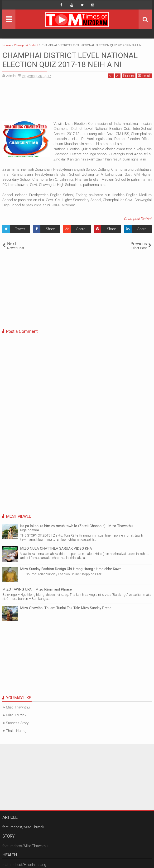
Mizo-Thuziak (16, 715)
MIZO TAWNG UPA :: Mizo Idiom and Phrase (37, 589)
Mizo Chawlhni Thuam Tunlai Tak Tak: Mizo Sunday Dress (66, 608)
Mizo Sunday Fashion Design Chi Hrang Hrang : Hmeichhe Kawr (70, 569)
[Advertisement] (77, 102)
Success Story (17, 723)
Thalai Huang (16, 731)
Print (129, 76)
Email (144, 76)
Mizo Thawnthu (18, 707)
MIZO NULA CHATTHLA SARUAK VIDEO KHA (56, 548)
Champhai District (138, 219)
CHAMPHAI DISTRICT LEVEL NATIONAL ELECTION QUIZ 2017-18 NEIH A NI (70, 60)
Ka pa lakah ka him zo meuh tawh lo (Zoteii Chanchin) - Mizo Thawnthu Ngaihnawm (76, 528)
